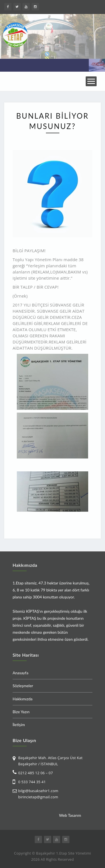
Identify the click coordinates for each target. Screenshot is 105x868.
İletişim (19, 725)
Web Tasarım (70, 815)
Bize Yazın (21, 712)
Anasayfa (20, 673)
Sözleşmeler (23, 686)
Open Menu (91, 81)
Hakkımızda (23, 699)
